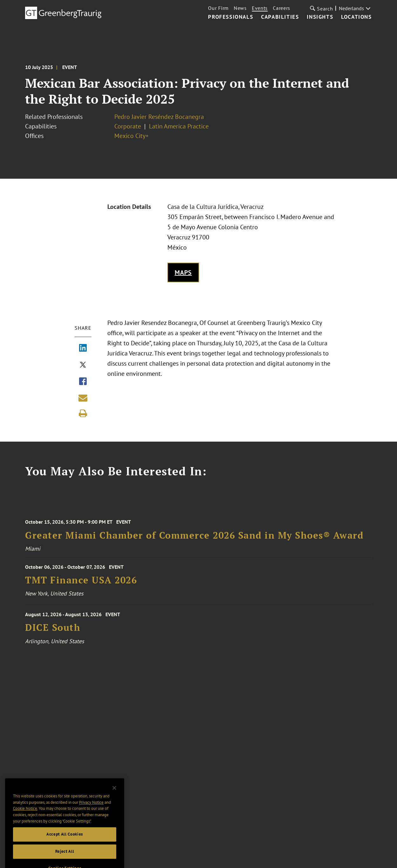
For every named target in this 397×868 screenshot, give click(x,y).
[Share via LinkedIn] (83, 348)
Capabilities (280, 17)
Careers (282, 8)
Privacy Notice (91, 809)
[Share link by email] (83, 398)
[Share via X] (83, 365)
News (240, 8)
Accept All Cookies (65, 841)
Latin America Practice (179, 126)
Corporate (128, 126)
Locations (356, 17)
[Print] (83, 413)
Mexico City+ (131, 136)
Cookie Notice (25, 815)
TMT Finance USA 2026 (81, 583)
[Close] (114, 795)
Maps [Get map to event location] (183, 272)
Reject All (65, 858)
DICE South (53, 632)
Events (260, 8)
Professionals (231, 17)
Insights (320, 17)
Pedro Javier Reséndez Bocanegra (159, 117)
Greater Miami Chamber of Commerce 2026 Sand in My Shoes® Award (194, 539)
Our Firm (218, 8)
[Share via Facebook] (83, 382)
